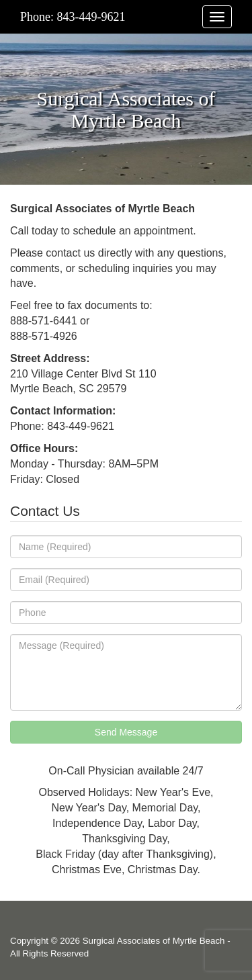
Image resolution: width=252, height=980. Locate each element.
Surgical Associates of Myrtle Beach (154, 941)
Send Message (126, 732)
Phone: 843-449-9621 (73, 17)
